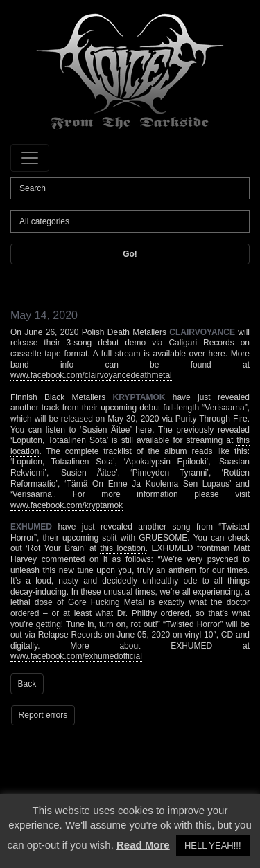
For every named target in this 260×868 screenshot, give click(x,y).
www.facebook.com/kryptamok (67, 505)
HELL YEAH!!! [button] (213, 846)
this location (122, 548)
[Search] (130, 188)
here (217, 354)
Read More (143, 845)
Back (27, 684)
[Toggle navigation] (30, 158)
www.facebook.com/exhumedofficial (76, 656)
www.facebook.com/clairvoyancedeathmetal (91, 375)
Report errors (43, 715)
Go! (130, 254)
